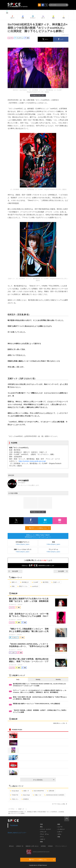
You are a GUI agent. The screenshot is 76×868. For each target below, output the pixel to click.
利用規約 (50, 846)
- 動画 (58, 824)
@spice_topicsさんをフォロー (17, 833)
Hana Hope (26, 795)
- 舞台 (41, 827)
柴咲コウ (14, 582)
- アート (42, 837)
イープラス (11, 809)
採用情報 (43, 846)
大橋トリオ (37, 795)
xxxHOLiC (34, 586)
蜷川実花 (45, 582)
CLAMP (35, 582)
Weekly (38, 679)
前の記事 (13, 571)
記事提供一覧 (20, 846)
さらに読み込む (44, 780)
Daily (18, 679)
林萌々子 (25, 791)
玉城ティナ (56, 582)
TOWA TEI (14, 795)
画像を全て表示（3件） (38, 95)
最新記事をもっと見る (60, 723)
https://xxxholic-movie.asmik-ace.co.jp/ (32, 461)
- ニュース (60, 827)
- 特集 (58, 837)
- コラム (59, 834)
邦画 (12, 586)
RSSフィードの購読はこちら (39, 528)
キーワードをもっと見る (60, 804)
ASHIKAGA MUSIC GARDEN (54, 795)
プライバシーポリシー (61, 846)
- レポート (60, 832)
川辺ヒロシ (14, 799)
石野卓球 (51, 791)
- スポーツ (42, 839)
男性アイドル (22, 586)
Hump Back (14, 791)
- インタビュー (61, 829)
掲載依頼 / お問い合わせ (32, 846)
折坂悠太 (25, 799)
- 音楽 (41, 824)
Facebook (14, 825)
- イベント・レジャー (45, 829)
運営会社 (11, 846)
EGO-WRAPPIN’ (38, 791)
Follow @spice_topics (23, 544)
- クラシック (43, 832)
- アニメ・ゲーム (44, 834)
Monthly (58, 679)
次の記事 (63, 571)
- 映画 (41, 842)
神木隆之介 (24, 582)
